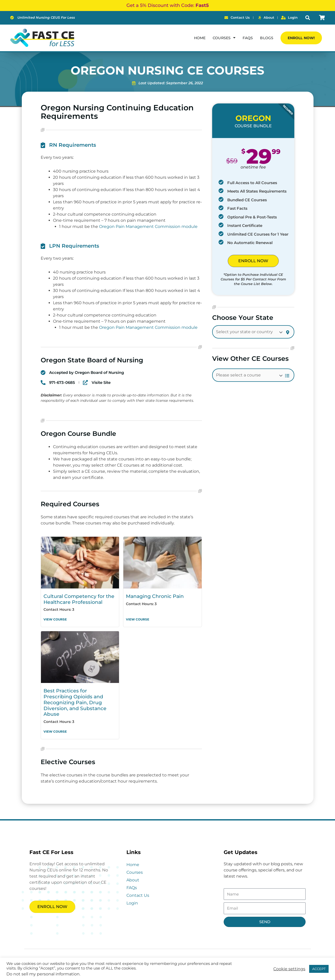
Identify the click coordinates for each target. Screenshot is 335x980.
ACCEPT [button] (319, 969)
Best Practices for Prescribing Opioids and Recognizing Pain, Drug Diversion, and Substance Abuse (79, 697)
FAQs (248, 38)
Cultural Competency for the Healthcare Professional (75, 599)
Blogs (267, 38)
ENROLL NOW (253, 261)
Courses (224, 38)
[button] (308, 18)
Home (200, 38)
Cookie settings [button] (289, 969)
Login (132, 893)
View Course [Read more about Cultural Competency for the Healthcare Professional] (55, 618)
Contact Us (138, 886)
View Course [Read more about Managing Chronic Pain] (138, 618)
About (133, 870)
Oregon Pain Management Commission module (148, 226)
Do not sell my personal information (43, 974)
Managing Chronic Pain (152, 596)
